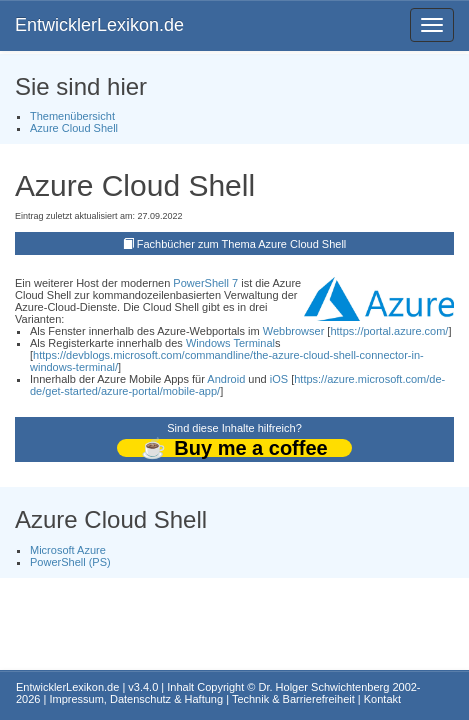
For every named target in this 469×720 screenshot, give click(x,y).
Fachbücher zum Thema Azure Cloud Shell (242, 244)
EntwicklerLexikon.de (99, 25)
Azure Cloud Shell (74, 128)
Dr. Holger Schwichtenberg (324, 687)
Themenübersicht (72, 116)
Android (226, 379)
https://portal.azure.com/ (389, 331)
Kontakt (382, 699)
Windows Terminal (230, 343)
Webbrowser (294, 331)
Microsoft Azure (68, 550)
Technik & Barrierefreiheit (293, 699)
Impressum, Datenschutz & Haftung (136, 699)
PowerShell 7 (205, 283)
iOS (279, 379)
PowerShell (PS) (70, 562)
